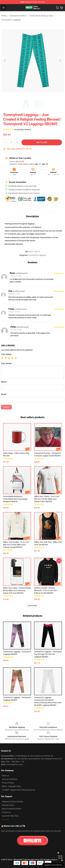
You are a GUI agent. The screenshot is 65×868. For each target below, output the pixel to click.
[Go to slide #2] (39, 104)
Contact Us (6, 812)
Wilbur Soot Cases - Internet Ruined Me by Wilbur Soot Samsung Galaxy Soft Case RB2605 (17, 590)
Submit (6, 407)
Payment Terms (8, 805)
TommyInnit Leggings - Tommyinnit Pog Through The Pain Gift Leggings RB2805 (48, 654)
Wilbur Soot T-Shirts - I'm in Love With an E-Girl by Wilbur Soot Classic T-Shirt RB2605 (47, 499)
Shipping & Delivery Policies (12, 802)
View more (32, 606)
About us (5, 776)
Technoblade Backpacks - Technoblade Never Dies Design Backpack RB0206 (15, 499)
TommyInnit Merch (18, 16)
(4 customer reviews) (23, 130)
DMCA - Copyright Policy (11, 786)
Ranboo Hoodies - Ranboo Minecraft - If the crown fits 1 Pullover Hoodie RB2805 (46, 590)
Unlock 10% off (60, 857)
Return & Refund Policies (11, 809)
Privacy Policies (8, 783)
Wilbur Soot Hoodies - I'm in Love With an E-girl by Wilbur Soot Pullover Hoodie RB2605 (16, 545)
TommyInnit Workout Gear (41, 16)
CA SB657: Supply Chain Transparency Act (18, 790)
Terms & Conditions (9, 779)
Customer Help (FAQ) (10, 816)
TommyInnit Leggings (11, 20)
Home (4, 16)
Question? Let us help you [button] (53, 865)
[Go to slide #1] (26, 104)
